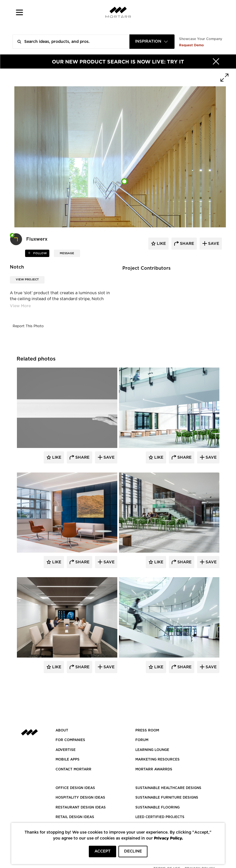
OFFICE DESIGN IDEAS (75, 788)
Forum (142, 740)
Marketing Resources (157, 759)
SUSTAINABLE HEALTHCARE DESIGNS (168, 788)
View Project (27, 280)
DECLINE (133, 851)
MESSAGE (67, 253)
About (62, 730)
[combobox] (152, 42)
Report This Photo (28, 326)
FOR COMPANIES (70, 740)
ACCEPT (102, 851)
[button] (20, 12)
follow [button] (40, 253)
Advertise (66, 750)
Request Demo (191, 45)
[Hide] (216, 61)
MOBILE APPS (68, 759)
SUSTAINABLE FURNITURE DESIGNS (167, 797)
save (213, 244)
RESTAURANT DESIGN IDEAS (81, 807)
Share (82, 458)
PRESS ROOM (147, 730)
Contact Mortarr (73, 769)
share (186, 244)
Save (108, 458)
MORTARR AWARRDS (154, 769)
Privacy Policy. (168, 838)
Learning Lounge (152, 750)
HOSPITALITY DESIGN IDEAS (80, 797)
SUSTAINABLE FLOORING (157, 807)
